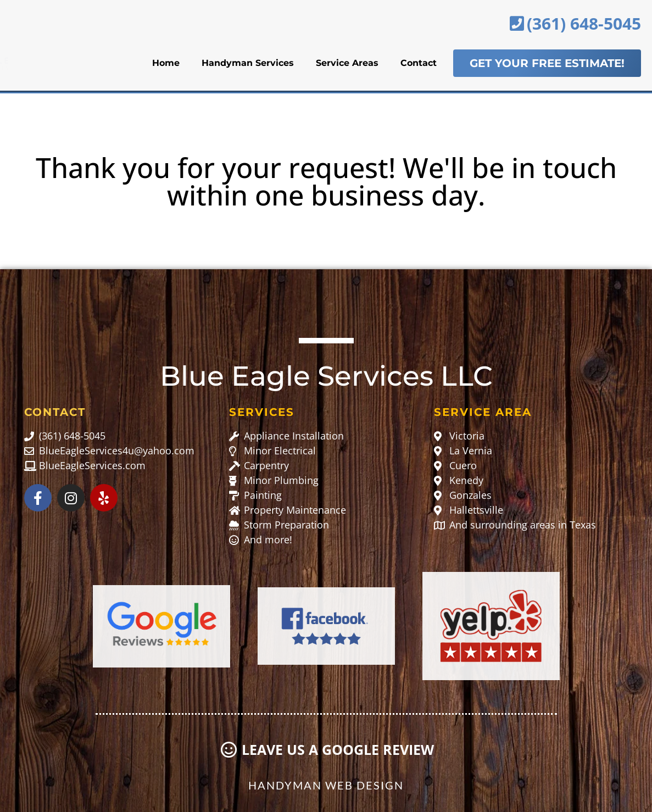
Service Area (483, 412)
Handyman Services (248, 63)
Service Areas (347, 63)
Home (166, 63)
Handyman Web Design (326, 785)
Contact (419, 63)
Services (262, 412)
